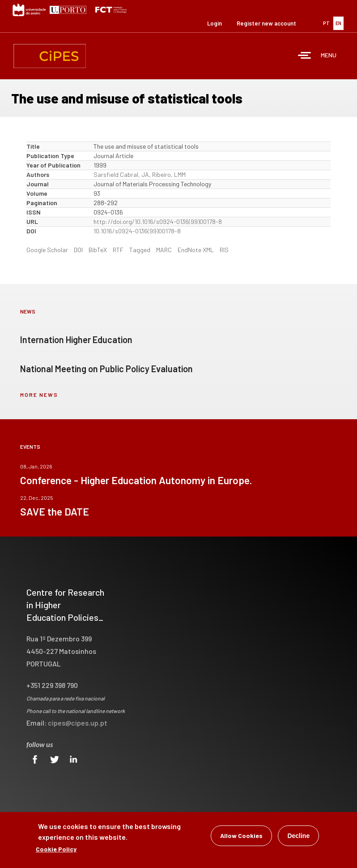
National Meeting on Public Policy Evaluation (106, 369)
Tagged (140, 250)
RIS (224, 250)
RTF (118, 250)
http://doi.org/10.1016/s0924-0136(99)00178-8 (158, 221)
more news (39, 395)
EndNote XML (196, 250)
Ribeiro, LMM (169, 174)
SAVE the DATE (55, 511)
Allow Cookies (241, 836)
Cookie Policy (56, 850)
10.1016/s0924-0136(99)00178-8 (137, 231)
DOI (78, 250)
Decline (298, 837)
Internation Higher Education (76, 339)
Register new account (266, 23)
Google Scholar (47, 250)
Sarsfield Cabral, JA (121, 174)
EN (338, 23)
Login (215, 23)
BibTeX (98, 250)
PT (326, 23)
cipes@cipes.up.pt (78, 723)
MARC (164, 250)
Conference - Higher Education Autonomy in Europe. (136, 480)
